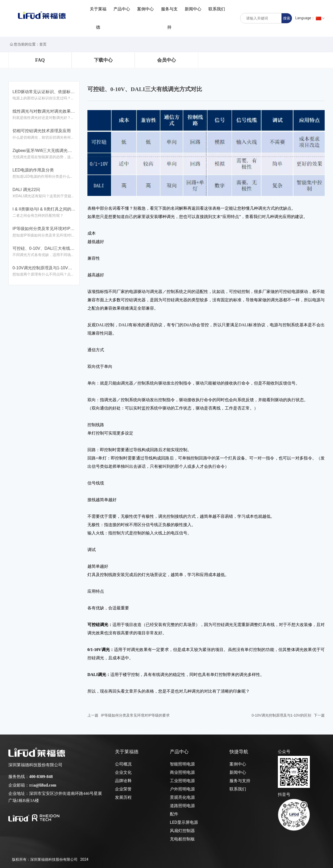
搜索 (287, 18)
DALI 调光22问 (26, 190)
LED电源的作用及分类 (33, 170)
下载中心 (103, 60)
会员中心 (166, 60)
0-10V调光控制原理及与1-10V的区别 (281, 715)
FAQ (40, 60)
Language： (310, 18)
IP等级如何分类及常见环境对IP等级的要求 (135, 715)
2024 (84, 859)
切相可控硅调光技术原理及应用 (42, 131)
